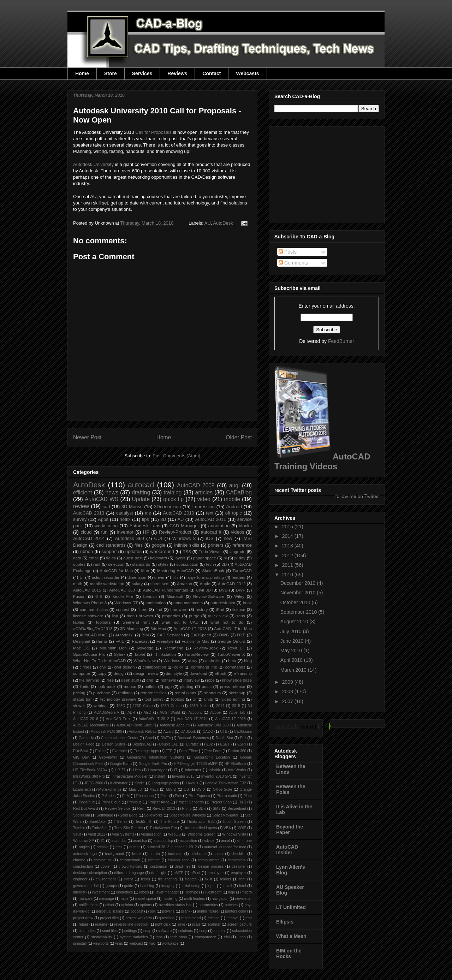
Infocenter (193, 770)
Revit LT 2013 (164, 809)
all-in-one (244, 841)
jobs (211, 680)
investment (101, 892)
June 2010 (293, 641)
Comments (293, 263)
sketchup (237, 693)
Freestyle (165, 641)
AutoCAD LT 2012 (154, 719)
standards (141, 564)
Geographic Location (212, 757)
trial (227, 937)
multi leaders (195, 899)
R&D (242, 802)
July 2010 (292, 631)
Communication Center (120, 738)
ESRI (242, 744)
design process (211, 866)
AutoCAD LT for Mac (233, 628)
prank (186, 911)
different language (129, 873)
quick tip (173, 499)
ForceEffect (188, 751)
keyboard (159, 558)
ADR (131, 712)
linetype (192, 892)
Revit (141, 809)
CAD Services (170, 635)
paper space (205, 558)
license (239, 609)
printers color (236, 911)
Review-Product (175, 532)
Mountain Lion (113, 648)
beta (232, 661)
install (227, 886)
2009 (288, 682)
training (173, 492)
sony (203, 931)
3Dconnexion (167, 507)
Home (82, 73)
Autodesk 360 (129, 538)
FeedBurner (341, 341)
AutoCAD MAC (93, 635)
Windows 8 (184, 538)
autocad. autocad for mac (225, 847)
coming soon (179, 860)
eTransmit (243, 673)
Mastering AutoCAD (176, 571)
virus (119, 943)
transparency (205, 937)
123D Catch (143, 706)
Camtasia (87, 738)
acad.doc (119, 841)
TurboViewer (210, 551)
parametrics (208, 905)
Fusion (79, 596)
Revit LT (236, 648)
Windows (172, 661)
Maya (154, 789)
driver (159, 577)
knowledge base (237, 680)
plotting (187, 686)
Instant (160, 776)
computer (82, 673)
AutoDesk (223, 223)
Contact (212, 73)
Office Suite (223, 789)
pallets (150, 686)
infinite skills (187, 545)
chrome (79, 860)
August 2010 (295, 622)
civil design (124, 667)
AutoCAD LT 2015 (230, 719)
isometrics (124, 892)
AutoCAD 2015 (87, 590)
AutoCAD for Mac (116, 571)
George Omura (231, 641)
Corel (150, 738)
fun (105, 532)
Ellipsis (285, 922)
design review (146, 673)
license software (88, 616)
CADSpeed (201, 635)
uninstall (80, 943)
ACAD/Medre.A (106, 712)
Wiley (239, 596)
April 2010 (292, 660)
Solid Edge (129, 815)
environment (106, 879)
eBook (221, 673)
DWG (224, 635)
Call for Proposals (153, 132)
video (204, 499)
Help (137, 770)
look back (106, 686)
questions (167, 918)
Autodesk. (124, 635)
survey (80, 519)
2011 (288, 565)
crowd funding (130, 866)
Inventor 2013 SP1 (217, 776)
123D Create (171, 706)
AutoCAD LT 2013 (190, 628)
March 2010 (294, 670)
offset (110, 905)
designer (239, 866)
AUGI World (170, 712)
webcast (136, 943)
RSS (187, 551)
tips (145, 519)
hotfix (125, 519)
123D (121, 706)
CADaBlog (239, 492)
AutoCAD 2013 (89, 513)
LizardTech (82, 789)
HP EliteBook (235, 764)
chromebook (130, 860)
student (220, 931)
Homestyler (158, 770)
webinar (101, 705)
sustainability (102, 937)
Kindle (140, 783)
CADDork (188, 732)
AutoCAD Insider (287, 850)
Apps (103, 519)
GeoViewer (108, 757)
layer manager (167, 892)
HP (146, 532)
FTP (169, 751)
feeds (145, 879)
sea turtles (87, 931)
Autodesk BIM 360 (213, 725)
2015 (236, 706)
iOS (210, 538)
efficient (82, 492)
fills (176, 577)
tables (79, 622)
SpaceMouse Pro (89, 654)
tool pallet (154, 699)
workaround (162, 551)
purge (194, 616)
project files (109, 918)
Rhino (187, 809)
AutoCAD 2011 (210, 519)
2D (224, 564)
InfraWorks (237, 770)
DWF (241, 590)
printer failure (208, 911)
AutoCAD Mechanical (91, 725)
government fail (86, 886)
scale (196, 924)
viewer (79, 705)
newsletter (243, 899)
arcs (119, 847)
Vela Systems (123, 834)
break (137, 854)
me (148, 513)
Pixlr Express (199, 796)
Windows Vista (234, 834)
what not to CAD (180, 622)
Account (195, 712)
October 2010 (296, 602)
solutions (186, 931)
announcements (188, 603)
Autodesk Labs (145, 526)
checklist (238, 854)
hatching (147, 886)
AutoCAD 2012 (232, 584)
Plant (248, 796)
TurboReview (197, 654)
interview (191, 680)
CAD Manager (184, 526)
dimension (137, 577)
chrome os (103, 860)
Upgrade (237, 551)
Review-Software (209, 596)
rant (97, 564)
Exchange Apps (146, 751)
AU (208, 223)
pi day (240, 558)
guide (128, 886)
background (114, 854)
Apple (205, 584)
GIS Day (81, 757)
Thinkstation (165, 654)
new (228, 538)
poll (153, 911)
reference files (154, 693)
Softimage (105, 815)
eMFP (179, 873)
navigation (220, 899)
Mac (145, 571)
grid (150, 680)
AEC (147, 712)
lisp (115, 616)
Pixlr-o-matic (227, 796)
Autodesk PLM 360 (106, 732)
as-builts (213, 661)
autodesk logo (85, 854)
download (198, 673)
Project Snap (221, 802)
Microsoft (175, 596)
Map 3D (136, 789)
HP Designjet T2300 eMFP (196, 764)
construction (83, 866)
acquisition (188, 841)
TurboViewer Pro (163, 828)
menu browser (140, 616)
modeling (170, 899)
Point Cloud (111, 802)
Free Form (213, 751)
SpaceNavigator (225, 815)
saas (241, 616)
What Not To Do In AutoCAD (99, 661)
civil (103, 667)
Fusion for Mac (195, 641)
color (179, 667)
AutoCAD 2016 (86, 719)
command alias (94, 609)
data (77, 558)
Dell (243, 738)
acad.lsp (140, 841)
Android (234, 507)
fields (111, 558)
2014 (220, 706)
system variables (134, 937)
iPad (220, 609)
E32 (210, 744)
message (107, 899)
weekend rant (136, 622)
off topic (234, 513)
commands (235, 667)
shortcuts (212, 693)
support (109, 551)
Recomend (174, 648)
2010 (288, 575)
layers (180, 558)
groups (111, 886)
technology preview (118, 699)
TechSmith (144, 822)
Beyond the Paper (290, 830)
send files (110, 931)
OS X (201, 789)
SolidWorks (153, 815)
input (212, 886)
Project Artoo (159, 802)
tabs (159, 937)
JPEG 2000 (94, 783)
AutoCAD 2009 (196, 485)
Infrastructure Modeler (130, 776)
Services (142, 73)
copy (102, 673)
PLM (126, 796)
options (146, 905)
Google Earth (121, 764)
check (218, 854)
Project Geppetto (190, 802)
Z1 (103, 841)
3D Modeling (132, 628)
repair (84, 924)
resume (101, 924)
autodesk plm (223, 603)
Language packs (165, 783)
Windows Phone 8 (90, 603)
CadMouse (243, 732)
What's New (145, 661)
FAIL (120, 641)
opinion (127, 905)
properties (171, 616)
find (159, 609)
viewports (101, 943)
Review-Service (118, 809)
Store (111, 73)
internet (79, 892)
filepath (191, 879)
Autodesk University (93, 164)
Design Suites (113, 744)
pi (225, 558)
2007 (288, 701)
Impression (203, 507)
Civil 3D (203, 590)
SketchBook (213, 571)
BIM (145, 635)
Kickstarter (119, 783)
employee (216, 873)
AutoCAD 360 (122, 590)
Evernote (120, 751)
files (139, 545)
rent (249, 918)
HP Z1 (120, 770)
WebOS (174, 834)
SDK (202, 809)
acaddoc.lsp (163, 841)
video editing (233, 699)
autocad (141, 485)
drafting (141, 492)
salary (137, 584)
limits (85, 686)
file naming (90, 680)
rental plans (185, 693)
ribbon (87, 551)
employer (239, 873)
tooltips (177, 699)
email (94, 558)
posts (207, 686)
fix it (209, 879)
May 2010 (292, 651)
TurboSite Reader (129, 828)
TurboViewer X (231, 654)
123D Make (199, 706)
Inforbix (215, 770)
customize (158, 866)
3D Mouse (132, 507)
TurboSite (100, 828)
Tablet (140, 654)
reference (242, 545)
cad (106, 507)
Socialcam (82, 815)
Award (169, 732)
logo (232, 892)
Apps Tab (237, 712)
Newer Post (87, 437)
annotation (219, 526)
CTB (224, 732)
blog (248, 661)
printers (216, 545)
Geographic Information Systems (156, 757)
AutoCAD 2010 (179, 513)
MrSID (171, 789)
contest (123, 609)
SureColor (98, 822)
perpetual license (110, 911)
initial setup (191, 886)
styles (163, 564)
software (165, 931)
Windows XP (84, 841)
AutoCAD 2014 (89, 538)
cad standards (111, 545)
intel (242, 886)
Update (141, 499)
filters (142, 609)
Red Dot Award (86, 809)
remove (233, 918)
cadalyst (125, 513)
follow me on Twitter (357, 496)
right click (163, 924)
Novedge (145, 648)
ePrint (195, 873)
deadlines (182, 866)
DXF (241, 635)
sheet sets (160, 584)
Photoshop (145, 796)
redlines (125, 693)
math (78, 584)
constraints (237, 860)
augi (234, 485)
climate (154, 860)
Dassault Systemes (193, 738)
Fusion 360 (237, 751)
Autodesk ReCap (143, 732)
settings (131, 931)
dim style (174, 673)
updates (133, 551)
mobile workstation (107, 584)
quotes (79, 564)
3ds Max (158, 628)
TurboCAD (242, 571)
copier (106, 866)
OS (186, 789)
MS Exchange (110, 789)
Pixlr (178, 796)
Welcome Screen (201, 834)
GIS (99, 596)
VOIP (242, 828)
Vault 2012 (97, 834)
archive (103, 847)
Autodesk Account (175, 725)
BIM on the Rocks (289, 954)
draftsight (159, 873)
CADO (208, 732)
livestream (213, 892)
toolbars (103, 622)
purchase (102, 693)
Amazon (185, 584)
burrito (154, 854)
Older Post (239, 437)
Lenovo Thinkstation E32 (226, 783)
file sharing (168, 879)
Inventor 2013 (183, 776)
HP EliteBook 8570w (90, 770)
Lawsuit (192, 783)
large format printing (205, 577)
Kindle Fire (123, 596)
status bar (82, 699)
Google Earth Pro (153, 764)
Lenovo (150, 596)
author (134, 847)
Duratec (192, 744)
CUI (158, 538)
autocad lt (211, 532)
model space (146, 899)
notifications (88, 905)
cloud (86, 532)
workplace (170, 943)
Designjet (82, 641)
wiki (152, 943)
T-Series (121, 822)
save (181, 924)
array (193, 661)
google (158, 545)
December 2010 (299, 583)
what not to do (227, 622)
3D (163, 519)
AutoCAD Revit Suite (134, 725)
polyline (168, 911)
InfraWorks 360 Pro (89, 776)
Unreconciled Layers (200, 828)
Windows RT (126, 603)
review (81, 506)
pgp (168, 686)
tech (210, 564)
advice (209, 841)
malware (86, 899)
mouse (130, 686)
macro (247, 892)
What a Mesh (291, 936)
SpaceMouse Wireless (187, 815)
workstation (106, 526)
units (209, 699)
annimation (156, 603)
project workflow (139, 918)
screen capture (240, 924)
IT (176, 770)
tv (194, 699)
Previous (134, 802)
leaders (238, 577)
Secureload (237, 809)
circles (85, 667)
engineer (80, 879)
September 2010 (299, 612)
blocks (245, 526)
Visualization (151, 834)
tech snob (179, 937)
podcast (137, 911)
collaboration (154, 667)
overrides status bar (175, 905)
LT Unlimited (291, 907)
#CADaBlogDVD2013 (93, 628)
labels (144, 892)
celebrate (198, 854)
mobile (232, 499)
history (202, 609)
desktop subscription (90, 873)
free (110, 680)
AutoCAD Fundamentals (165, 590)
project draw (83, 918)
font (242, 879)
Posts (288, 252)
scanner (214, 924)
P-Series (108, 796)
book (247, 603)
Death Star (225, 738)
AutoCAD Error (118, 719)
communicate (209, 860)
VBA (227, 828)
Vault (77, 834)
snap (147, 931)
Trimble (79, 828)
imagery (168, 886)
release (214, 918)
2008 (288, 691)
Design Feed (84, 744)
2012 (288, 556)
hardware (179, 609)
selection (116, 564)
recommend (191, 918)
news (112, 492)
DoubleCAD (169, 744)
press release (233, 686)
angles (84, 847)
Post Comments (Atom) (176, 456)
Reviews (177, 73)
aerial (225, 841)
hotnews (168, 680)
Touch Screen (234, 822)
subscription (187, 564)
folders (226, 879)
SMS (217, 809)
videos (238, 532)
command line (204, 667)
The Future (170, 822)
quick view (218, 616)
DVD (223, 590)
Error (103, 641)
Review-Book (206, 648)
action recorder (106, 577)
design (120, 673)
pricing (79, 693)
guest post (133, 558)
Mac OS (81, 648)
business (175, 854)
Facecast (140, 641)
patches (231, 905)
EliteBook (81, 751)
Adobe (215, 712)
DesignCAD (142, 744)
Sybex (120, 654)
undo (241, 937)
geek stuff (130, 680)
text (210, 513)
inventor (125, 532)
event (128, 879)
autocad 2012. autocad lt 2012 (172, 847)
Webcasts (247, 73)
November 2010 (299, 593)
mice (125, 899)
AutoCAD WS (102, 499)
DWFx (166, 738)
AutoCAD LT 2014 (192, 719)
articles (204, 492)
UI (82, 577)
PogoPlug (87, 802)
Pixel (164, 796)
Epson (100, 751)
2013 (288, 546)
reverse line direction (131, 924)
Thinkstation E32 (201, 822)
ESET (225, 744)
